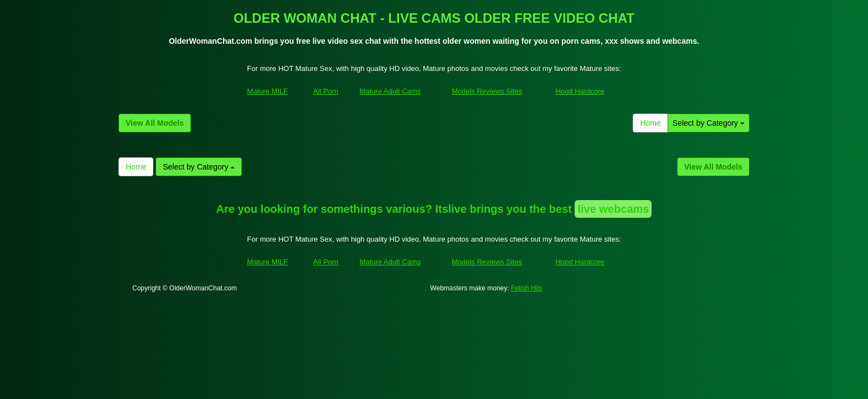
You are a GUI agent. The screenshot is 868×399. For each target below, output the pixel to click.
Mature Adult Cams (390, 91)
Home (650, 123)
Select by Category (709, 123)
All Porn (326, 91)
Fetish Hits (527, 288)
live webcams (613, 209)
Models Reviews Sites (487, 91)
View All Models (155, 123)
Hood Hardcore (580, 91)
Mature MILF (267, 91)
